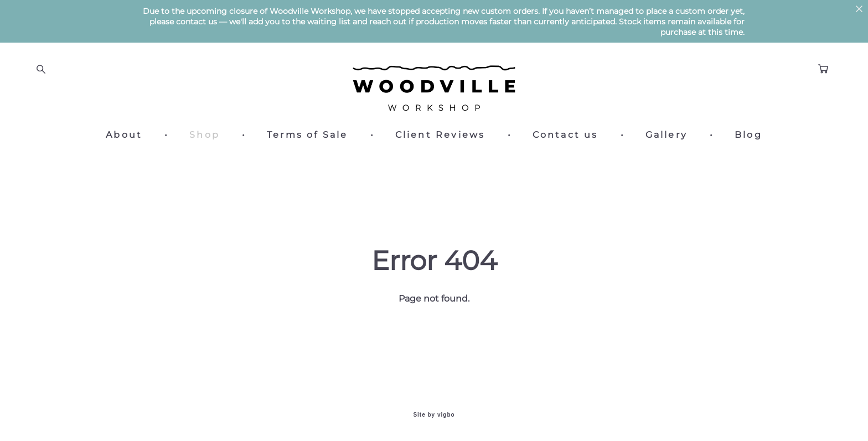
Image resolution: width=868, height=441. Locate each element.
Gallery (666, 135)
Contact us (565, 135)
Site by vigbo (434, 415)
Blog (748, 135)
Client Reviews (440, 135)
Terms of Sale (308, 135)
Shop (205, 135)
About (124, 135)
